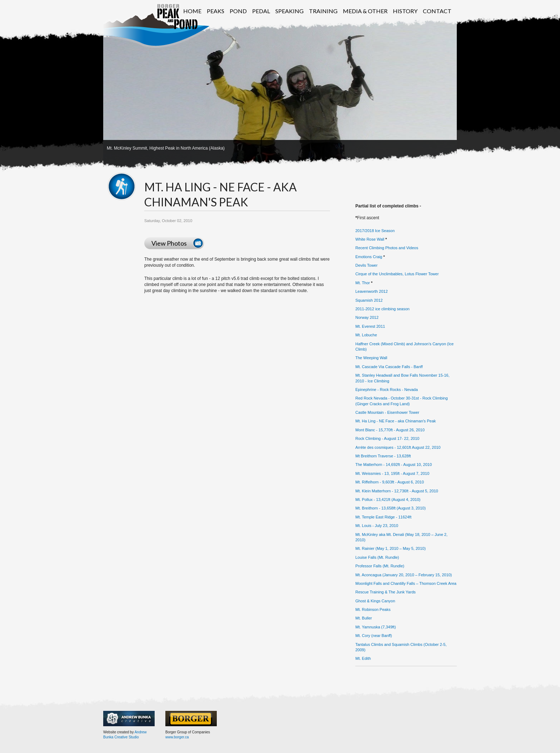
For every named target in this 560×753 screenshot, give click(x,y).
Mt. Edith (363, 658)
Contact (437, 11)
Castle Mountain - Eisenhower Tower (387, 412)
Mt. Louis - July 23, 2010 (377, 526)
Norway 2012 (367, 317)
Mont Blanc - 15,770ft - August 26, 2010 (390, 430)
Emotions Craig (369, 257)
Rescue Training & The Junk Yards (386, 592)
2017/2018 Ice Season (375, 231)
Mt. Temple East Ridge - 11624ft (383, 517)
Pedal (261, 11)
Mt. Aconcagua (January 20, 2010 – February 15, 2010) (404, 575)
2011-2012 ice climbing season (382, 309)
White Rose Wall (370, 239)
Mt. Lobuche (366, 335)
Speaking (289, 11)
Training (323, 11)
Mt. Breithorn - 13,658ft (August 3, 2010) (391, 508)
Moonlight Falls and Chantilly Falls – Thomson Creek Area (406, 583)
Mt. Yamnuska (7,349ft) (376, 627)
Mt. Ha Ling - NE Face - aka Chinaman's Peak (396, 421)
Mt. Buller (364, 618)
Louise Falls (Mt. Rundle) (377, 557)
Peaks (216, 11)
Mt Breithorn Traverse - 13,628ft (383, 456)
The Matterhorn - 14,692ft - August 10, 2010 (394, 465)
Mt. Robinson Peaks (373, 609)
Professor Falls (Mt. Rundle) (380, 566)
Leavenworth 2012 (372, 291)
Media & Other (365, 11)
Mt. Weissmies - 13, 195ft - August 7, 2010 (392, 473)
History (405, 11)
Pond (238, 11)
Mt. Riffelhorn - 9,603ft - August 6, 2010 (390, 482)
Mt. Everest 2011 (370, 326)
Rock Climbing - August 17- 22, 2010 (387, 438)
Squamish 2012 (369, 300)
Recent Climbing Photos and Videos (387, 248)
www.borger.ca (177, 737)
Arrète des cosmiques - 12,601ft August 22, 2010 (398, 447)
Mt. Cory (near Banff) (374, 636)
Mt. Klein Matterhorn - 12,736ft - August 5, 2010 (397, 491)
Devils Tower (366, 265)
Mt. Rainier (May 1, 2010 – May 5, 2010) (391, 548)
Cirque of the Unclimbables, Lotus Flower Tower (397, 274)
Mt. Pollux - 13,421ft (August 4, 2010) (388, 500)
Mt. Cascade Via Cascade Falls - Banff (389, 367)
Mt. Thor (363, 283)
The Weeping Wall (371, 358)
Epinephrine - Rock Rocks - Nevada (387, 390)
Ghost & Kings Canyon (375, 601)
